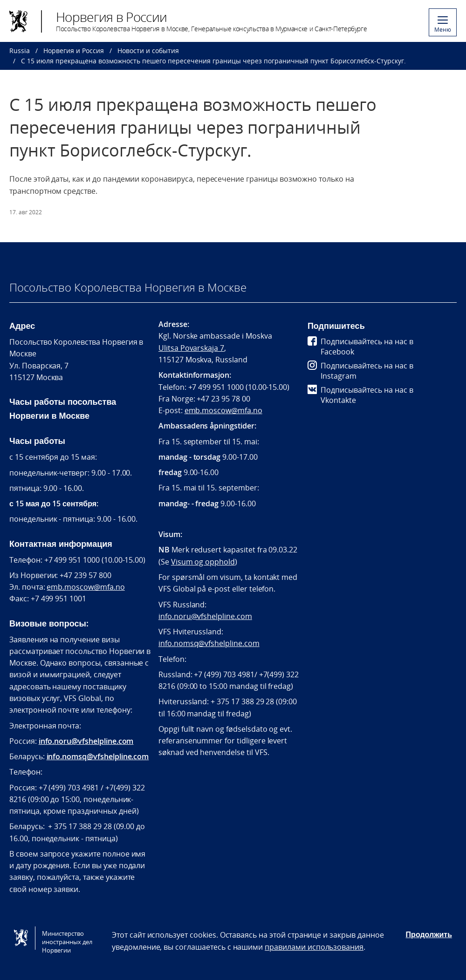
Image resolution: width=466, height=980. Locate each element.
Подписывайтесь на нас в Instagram (360, 371)
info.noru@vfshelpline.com (86, 741)
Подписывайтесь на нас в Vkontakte (360, 395)
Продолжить (429, 934)
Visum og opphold (203, 562)
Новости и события (148, 51)
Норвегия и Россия (74, 51)
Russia (20, 51)
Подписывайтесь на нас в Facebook (360, 347)
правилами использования (314, 947)
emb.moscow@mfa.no (86, 587)
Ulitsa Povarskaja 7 (191, 348)
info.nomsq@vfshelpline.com (98, 756)
